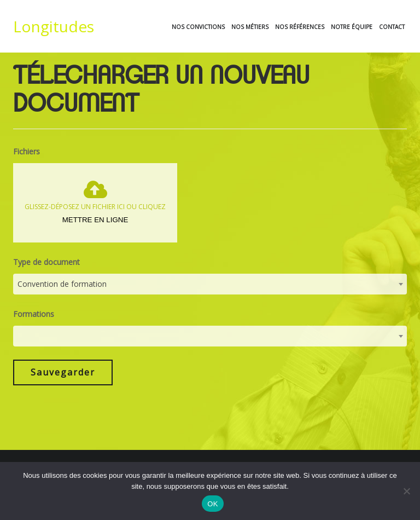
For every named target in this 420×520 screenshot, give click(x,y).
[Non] (406, 491)
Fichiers (27, 164)
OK (212, 504)
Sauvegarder (63, 385)
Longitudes (54, 26)
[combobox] (210, 297)
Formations (34, 327)
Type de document (46, 275)
